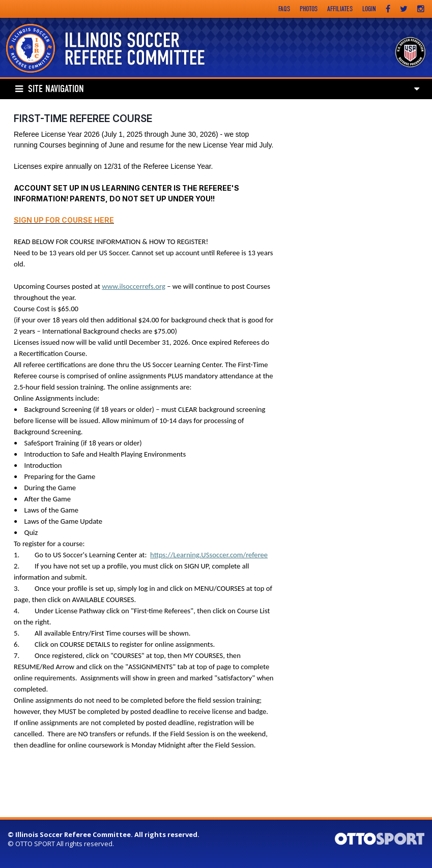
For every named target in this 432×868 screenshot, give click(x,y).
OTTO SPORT (35, 844)
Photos (309, 9)
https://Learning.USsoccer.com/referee (209, 555)
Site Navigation (50, 89)
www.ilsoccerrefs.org (134, 286)
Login (369, 9)
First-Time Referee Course (83, 118)
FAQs (284, 9)
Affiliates (340, 9)
